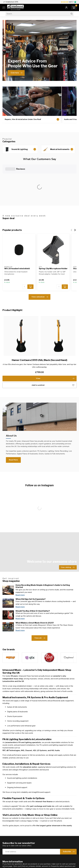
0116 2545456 (13, 866)
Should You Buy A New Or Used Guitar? (33, 570)
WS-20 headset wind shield (17, 227)
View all (40, 597)
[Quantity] (24, 246)
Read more (20, 554)
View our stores (35, 833)
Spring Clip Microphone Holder (53, 227)
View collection (40, 256)
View (55, 337)
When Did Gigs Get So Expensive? (31, 558)
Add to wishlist (53, 344)
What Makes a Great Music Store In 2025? (35, 582)
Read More (13, 419)
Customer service (13, 833)
